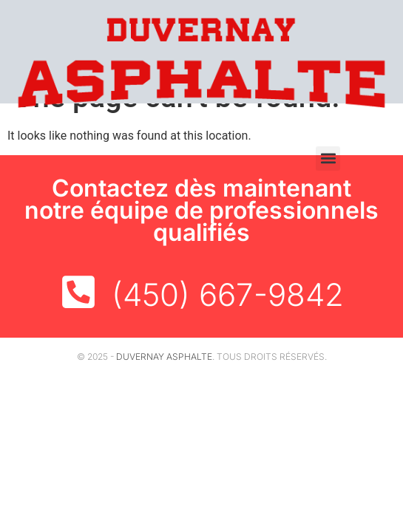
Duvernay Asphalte (164, 357)
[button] (328, 158)
